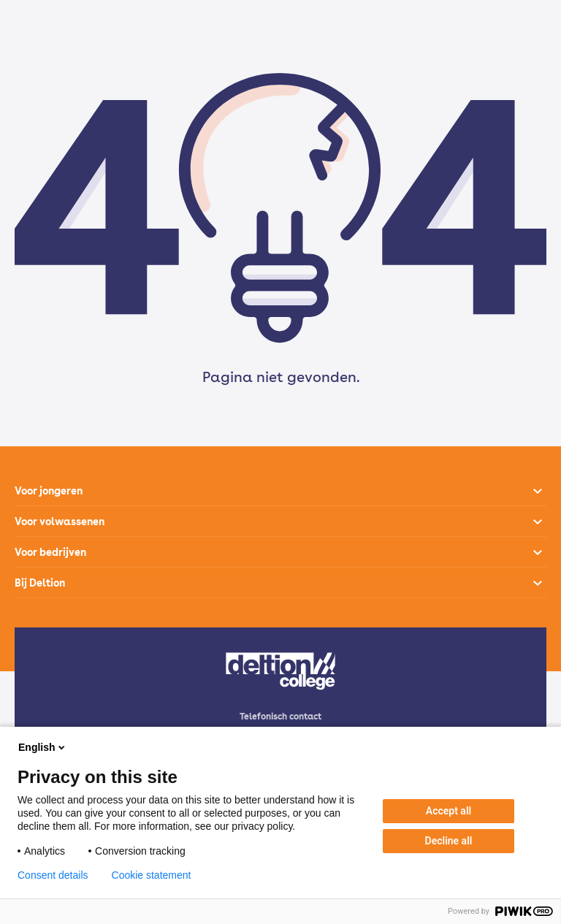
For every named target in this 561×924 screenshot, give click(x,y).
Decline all (449, 841)
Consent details (53, 875)
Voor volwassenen (60, 522)
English (43, 747)
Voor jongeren (49, 491)
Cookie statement (152, 875)
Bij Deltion (40, 583)
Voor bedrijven (50, 552)
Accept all (449, 811)
